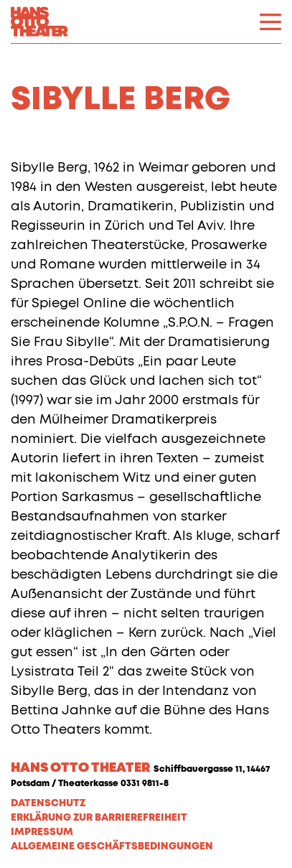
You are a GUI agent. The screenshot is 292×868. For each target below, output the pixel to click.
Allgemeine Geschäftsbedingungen (112, 846)
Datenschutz (48, 803)
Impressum (42, 832)
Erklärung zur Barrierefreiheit (99, 818)
